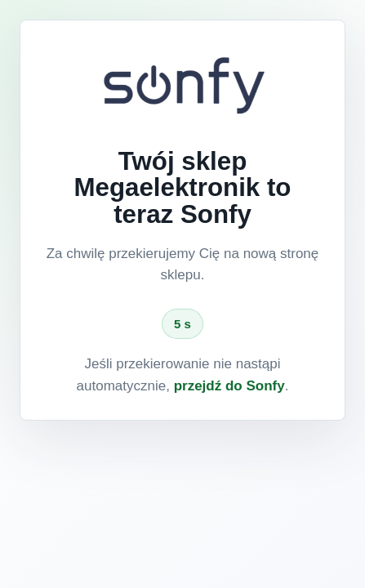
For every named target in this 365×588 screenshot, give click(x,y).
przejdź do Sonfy (229, 386)
